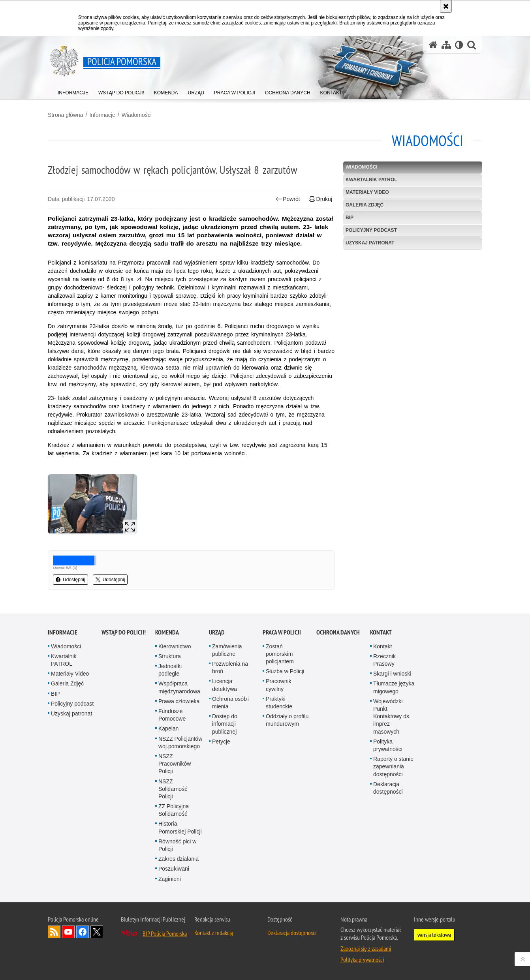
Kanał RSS (54, 932)
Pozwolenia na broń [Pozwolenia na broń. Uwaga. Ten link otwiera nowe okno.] (230, 667)
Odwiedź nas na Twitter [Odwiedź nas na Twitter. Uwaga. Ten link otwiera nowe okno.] (97, 932)
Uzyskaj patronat (370, 243)
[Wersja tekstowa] (459, 45)
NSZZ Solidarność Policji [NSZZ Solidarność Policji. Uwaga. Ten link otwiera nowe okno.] (173, 789)
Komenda (167, 632)
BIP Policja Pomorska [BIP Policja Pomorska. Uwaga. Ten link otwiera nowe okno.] (165, 933)
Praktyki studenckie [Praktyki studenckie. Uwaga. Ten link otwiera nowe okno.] (279, 703)
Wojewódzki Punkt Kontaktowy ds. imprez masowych (392, 716)
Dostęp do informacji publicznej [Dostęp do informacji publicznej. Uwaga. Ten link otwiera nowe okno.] (225, 724)
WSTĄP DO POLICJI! (124, 632)
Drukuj (320, 199)
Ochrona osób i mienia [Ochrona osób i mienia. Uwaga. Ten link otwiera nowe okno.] (231, 703)
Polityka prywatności (388, 745)
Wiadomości (137, 115)
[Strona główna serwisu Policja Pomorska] (433, 45)
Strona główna (66, 115)
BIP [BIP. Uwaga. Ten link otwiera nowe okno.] (350, 218)
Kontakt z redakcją (214, 933)
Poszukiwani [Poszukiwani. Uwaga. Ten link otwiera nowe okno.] (174, 869)
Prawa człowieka (179, 701)
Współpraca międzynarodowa (179, 687)
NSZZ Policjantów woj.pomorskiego (180, 743)
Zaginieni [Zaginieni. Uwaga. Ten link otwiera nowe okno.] (170, 879)
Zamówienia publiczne (227, 650)
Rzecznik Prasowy (384, 660)
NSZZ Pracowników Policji (175, 764)
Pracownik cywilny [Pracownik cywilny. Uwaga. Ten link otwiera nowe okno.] (279, 685)
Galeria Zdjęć (365, 205)
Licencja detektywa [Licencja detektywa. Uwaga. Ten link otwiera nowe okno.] (225, 685)
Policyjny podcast (371, 230)
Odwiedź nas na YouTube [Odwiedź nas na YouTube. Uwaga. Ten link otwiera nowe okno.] (68, 932)
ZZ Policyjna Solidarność (174, 810)
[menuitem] (73, 91)
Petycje (221, 742)
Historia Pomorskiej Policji (180, 827)
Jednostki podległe (170, 670)
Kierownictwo (175, 646)
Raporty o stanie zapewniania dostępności (393, 766)
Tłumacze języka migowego (394, 687)
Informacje (102, 115)
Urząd (217, 632)
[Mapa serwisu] (446, 45)
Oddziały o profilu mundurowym (287, 720)
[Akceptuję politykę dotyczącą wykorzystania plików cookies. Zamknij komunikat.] (446, 6)
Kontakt (381, 632)
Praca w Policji (282, 632)
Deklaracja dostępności (388, 788)
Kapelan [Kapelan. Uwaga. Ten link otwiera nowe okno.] (168, 728)
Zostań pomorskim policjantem (280, 654)
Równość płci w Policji (177, 845)
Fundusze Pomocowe (172, 715)
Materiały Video (367, 192)
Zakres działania (179, 859)
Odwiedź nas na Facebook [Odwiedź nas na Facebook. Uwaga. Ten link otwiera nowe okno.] (83, 932)
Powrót (288, 199)
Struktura (170, 656)
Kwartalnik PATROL (371, 180)
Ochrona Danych (338, 632)
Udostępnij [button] (70, 580)
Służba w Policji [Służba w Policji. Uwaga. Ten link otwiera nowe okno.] (285, 671)
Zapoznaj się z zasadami (366, 948)
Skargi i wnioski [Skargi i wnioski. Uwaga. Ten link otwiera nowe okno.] (392, 674)
